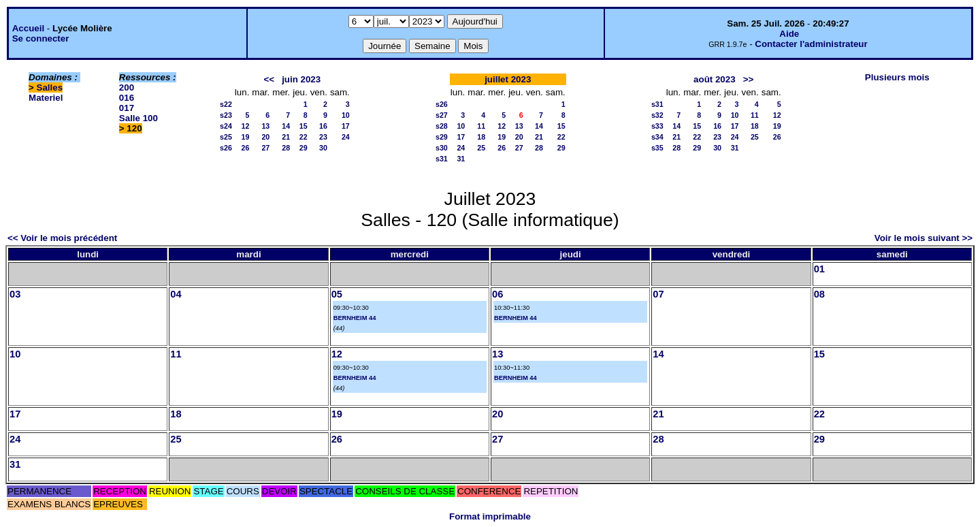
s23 (226, 115)
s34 (657, 137)
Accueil (28, 28)
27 (265, 148)
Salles (50, 87)
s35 (657, 148)
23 (323, 137)
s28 (442, 126)
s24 (226, 126)
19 (246, 137)
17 (346, 126)
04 (176, 294)
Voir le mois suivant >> (924, 238)
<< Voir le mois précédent (62, 238)
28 (286, 148)
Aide (789, 34)
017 (127, 108)
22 (304, 137)
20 (265, 137)
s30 (442, 148)
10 (346, 115)
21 (286, 137)
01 (819, 269)
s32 (657, 115)
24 (346, 137)
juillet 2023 (508, 79)
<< (269, 79)
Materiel (46, 98)
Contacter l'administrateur (811, 44)
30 (323, 148)
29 (304, 148)
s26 (226, 148)
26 (246, 148)
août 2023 (715, 79)
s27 (442, 115)
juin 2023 (301, 79)
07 (658, 294)
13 (265, 126)
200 (127, 87)
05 (337, 294)
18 (481, 137)
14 (286, 126)
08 (819, 294)
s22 (226, 104)
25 (481, 148)
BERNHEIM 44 (355, 318)
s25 (226, 137)
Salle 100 (138, 118)
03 (15, 294)
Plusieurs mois (897, 77)
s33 (657, 126)
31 (461, 159)
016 (127, 98)
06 (497, 294)
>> (749, 79)
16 (323, 126)
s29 (442, 137)
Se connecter (41, 38)
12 (246, 126)
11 (481, 126)
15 (304, 126)
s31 (442, 159)
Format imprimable (490, 516)
